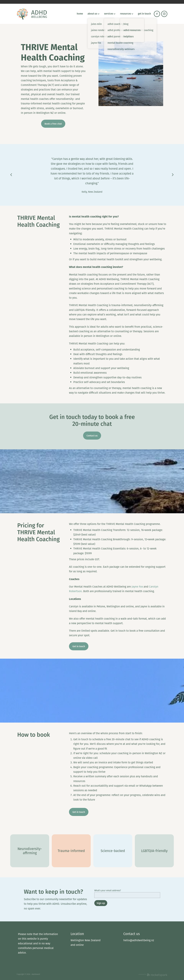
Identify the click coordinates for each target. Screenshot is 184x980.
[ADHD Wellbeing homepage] (32, 14)
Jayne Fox (137, 587)
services (110, 14)
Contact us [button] (92, 436)
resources (127, 14)
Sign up (101, 903)
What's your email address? (108, 890)
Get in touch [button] (79, 646)
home (80, 14)
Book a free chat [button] (53, 124)
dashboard (36, 974)
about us (94, 14)
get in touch (144, 14)
